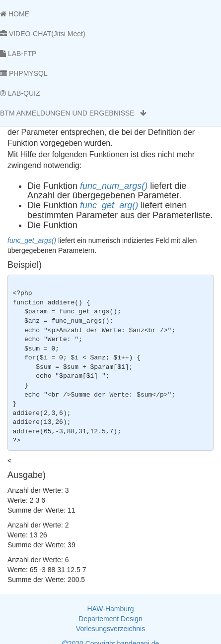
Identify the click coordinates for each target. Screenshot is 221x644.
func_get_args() (32, 240)
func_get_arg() (109, 205)
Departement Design (110, 619)
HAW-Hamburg (110, 609)
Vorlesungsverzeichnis (110, 629)
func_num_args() (114, 186)
